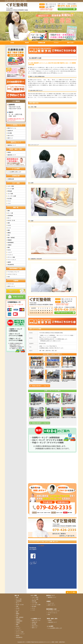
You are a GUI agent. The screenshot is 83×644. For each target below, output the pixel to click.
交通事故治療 (11, 179)
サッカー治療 (11, 189)
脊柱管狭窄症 (11, 265)
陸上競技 (10, 199)
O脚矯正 (10, 245)
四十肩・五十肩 (11, 220)
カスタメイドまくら (12, 274)
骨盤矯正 (10, 240)
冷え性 (9, 225)
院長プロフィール (12, 128)
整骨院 (9, 152)
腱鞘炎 (9, 233)
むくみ (9, 228)
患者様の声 (10, 131)
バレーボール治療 (12, 196)
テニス (9, 201)
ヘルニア (10, 252)
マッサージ (10, 255)
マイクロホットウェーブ (13, 272)
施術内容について (12, 155)
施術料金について (12, 145)
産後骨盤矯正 (11, 243)
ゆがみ (9, 250)
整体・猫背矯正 (11, 238)
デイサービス (11, 284)
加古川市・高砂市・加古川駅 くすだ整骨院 (18, 1)
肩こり (9, 218)
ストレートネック (12, 260)
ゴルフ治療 (10, 194)
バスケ (9, 203)
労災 (9, 235)
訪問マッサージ (11, 286)
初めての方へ (11, 136)
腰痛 (9, 211)
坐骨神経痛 (10, 216)
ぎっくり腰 (10, 213)
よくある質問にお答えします (14, 172)
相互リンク (10, 138)
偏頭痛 (9, 262)
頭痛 (9, 223)
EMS (9, 277)
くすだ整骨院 (41, 546)
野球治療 (10, 191)
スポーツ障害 (11, 186)
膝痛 (9, 230)
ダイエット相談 (11, 257)
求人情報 (10, 133)
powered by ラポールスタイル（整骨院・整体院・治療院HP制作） (52, 642)
